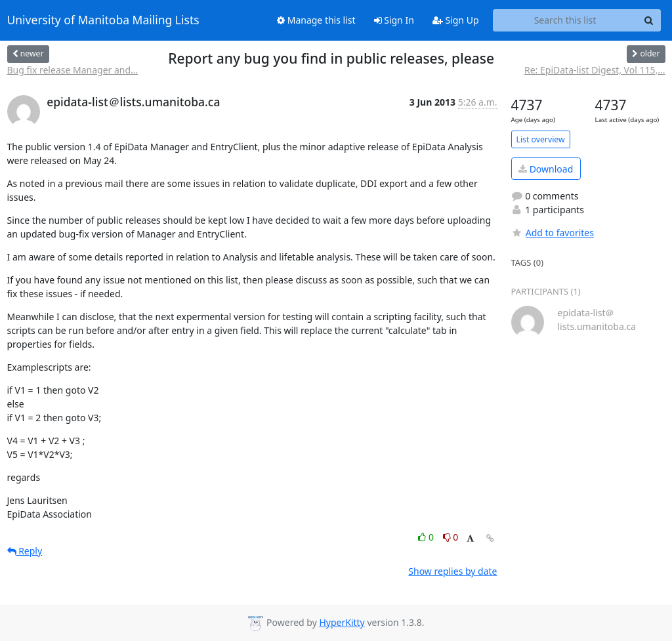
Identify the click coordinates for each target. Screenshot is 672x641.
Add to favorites (553, 233)
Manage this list (316, 20)
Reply (25, 551)
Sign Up (456, 20)
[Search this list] (565, 20)
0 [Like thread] (427, 537)
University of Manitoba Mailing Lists (103, 20)
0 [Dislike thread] (451, 537)
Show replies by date (452, 571)
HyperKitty (342, 622)
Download (546, 169)
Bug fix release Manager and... (73, 70)
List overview (541, 139)
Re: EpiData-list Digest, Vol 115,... (595, 70)
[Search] (649, 20)
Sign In (394, 20)
